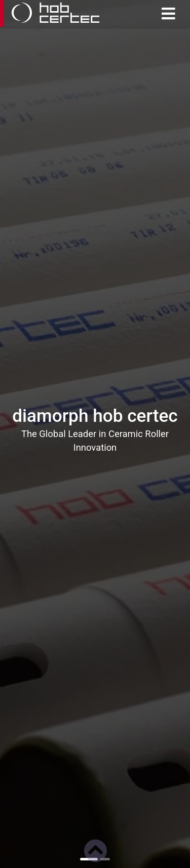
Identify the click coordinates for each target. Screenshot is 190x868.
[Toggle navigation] (168, 14)
